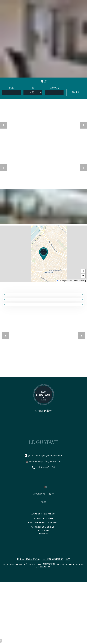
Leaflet (60, 281)
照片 (51, 494)
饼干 (68, 559)
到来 (11, 88)
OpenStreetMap (80, 281)
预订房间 (76, 92)
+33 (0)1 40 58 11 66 (45, 467)
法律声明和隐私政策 (53, 559)
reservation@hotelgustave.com (45, 461)
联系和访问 (39, 494)
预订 (44, 82)
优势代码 (54, 88)
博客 (44, 502)
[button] (44, 254)
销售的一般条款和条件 (28, 559)
